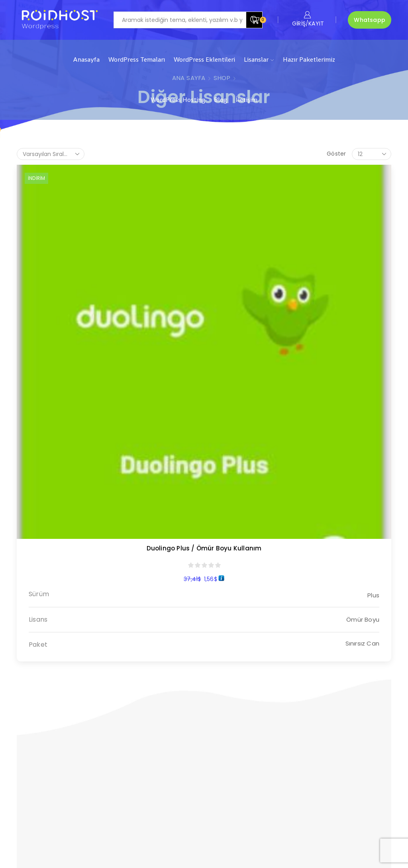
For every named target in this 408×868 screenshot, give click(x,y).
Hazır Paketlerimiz (309, 59)
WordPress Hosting (178, 100)
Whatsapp (370, 20)
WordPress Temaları (137, 59)
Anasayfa (86, 59)
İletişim (247, 100)
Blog (221, 100)
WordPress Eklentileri (204, 59)
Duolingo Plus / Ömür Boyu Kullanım (59, 268)
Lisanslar (259, 59)
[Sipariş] (51, 154)
